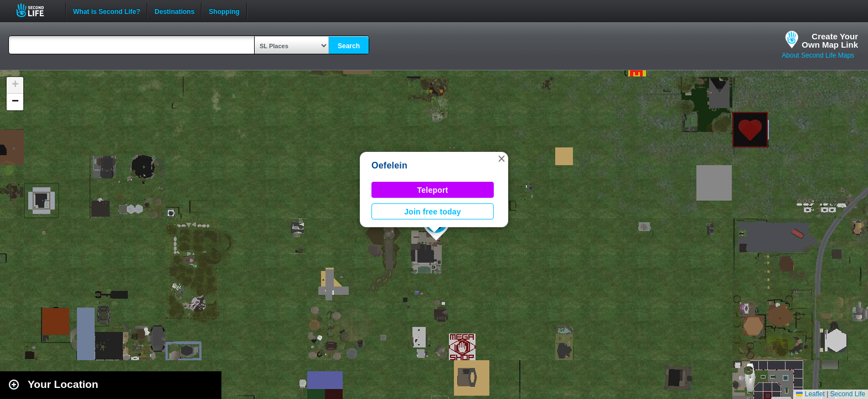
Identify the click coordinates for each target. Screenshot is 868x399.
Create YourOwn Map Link (830, 40)
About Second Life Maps (818, 55)
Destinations (174, 11)
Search (349, 46)
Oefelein (389, 165)
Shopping (224, 11)
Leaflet (810, 394)
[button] (502, 158)
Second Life (36, 10)
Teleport (433, 190)
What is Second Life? (107, 11)
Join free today (433, 212)
